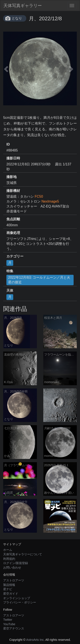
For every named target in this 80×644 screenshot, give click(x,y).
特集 (10, 271)
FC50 (39, 196)
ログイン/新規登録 (16, 563)
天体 (10, 290)
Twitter (8, 620)
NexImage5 (50, 201)
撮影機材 (13, 191)
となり (17, 18)
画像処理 (13, 233)
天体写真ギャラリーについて (23, 554)
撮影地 (12, 177)
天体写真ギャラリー (23, 6)
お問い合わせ (12, 568)
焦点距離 (13, 219)
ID (8, 144)
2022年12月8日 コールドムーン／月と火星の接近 (39, 280)
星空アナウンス (14, 628)
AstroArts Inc (35, 640)
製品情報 (9, 585)
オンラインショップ (17, 598)
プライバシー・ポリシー (20, 602)
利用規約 (9, 559)
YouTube (9, 624)
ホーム (8, 550)
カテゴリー (15, 256)
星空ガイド (11, 594)
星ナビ (8, 589)
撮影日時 (13, 158)
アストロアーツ (14, 580)
